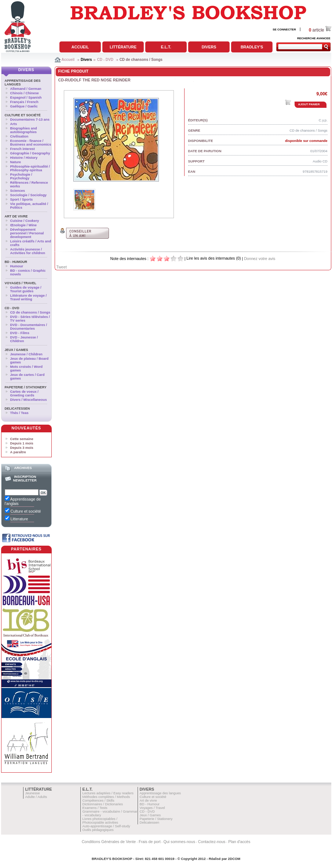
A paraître (18, 452)
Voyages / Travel (21, 283)
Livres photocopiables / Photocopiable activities (101, 821)
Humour (17, 266)
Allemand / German (26, 89)
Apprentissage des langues (160, 793)
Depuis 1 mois (22, 443)
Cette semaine (22, 439)
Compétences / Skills (98, 801)
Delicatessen (17, 409)
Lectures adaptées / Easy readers (108, 793)
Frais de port (150, 842)
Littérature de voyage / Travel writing (29, 297)
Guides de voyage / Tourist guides (26, 289)
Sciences (18, 191)
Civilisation (19, 136)
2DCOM (234, 859)
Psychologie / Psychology (21, 176)
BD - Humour (16, 262)
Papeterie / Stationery (26, 387)
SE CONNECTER (284, 30)
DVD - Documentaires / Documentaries (29, 327)
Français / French (24, 102)
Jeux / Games (17, 350)
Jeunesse (33, 793)
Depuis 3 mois (22, 448)
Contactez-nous (212, 842)
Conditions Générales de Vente (109, 842)
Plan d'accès (239, 842)
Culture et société (23, 115)
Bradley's (252, 47)
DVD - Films (20, 333)
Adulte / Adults (36, 797)
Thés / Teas (19, 413)
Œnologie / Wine (23, 225)
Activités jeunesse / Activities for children (28, 251)
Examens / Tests (95, 808)
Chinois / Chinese (25, 93)
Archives (23, 468)
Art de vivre (16, 216)
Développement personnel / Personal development (27, 233)
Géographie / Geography (30, 153)
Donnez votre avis (260, 259)
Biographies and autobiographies (24, 130)
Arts (14, 124)
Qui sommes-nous (179, 842)
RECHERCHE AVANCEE (314, 38)
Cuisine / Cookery (25, 221)
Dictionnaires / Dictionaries (103, 804)
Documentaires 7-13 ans (30, 120)
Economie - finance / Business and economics (31, 143)
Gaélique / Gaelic (24, 106)
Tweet (62, 267)
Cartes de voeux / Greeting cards (24, 393)
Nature (16, 162)
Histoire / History (24, 158)
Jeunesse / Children (26, 354)
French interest (23, 149)
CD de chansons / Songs (141, 60)
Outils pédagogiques (98, 830)
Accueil (80, 47)
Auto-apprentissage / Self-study (106, 826)
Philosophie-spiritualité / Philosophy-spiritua (30, 168)
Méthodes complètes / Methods (106, 797)
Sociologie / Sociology (29, 195)
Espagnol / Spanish (26, 98)
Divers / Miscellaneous (29, 400)
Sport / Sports (22, 199)
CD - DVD (105, 60)
